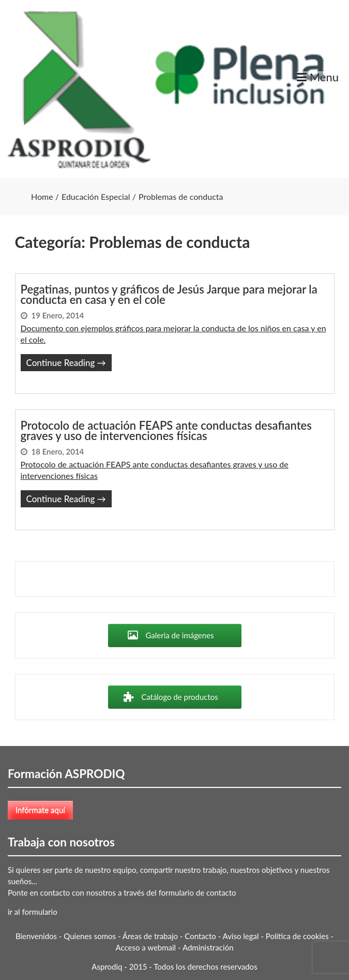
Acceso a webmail (146, 947)
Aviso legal (241, 936)
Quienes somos (90, 936)
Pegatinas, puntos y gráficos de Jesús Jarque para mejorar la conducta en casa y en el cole (169, 295)
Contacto (200, 936)
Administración (208, 947)
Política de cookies (297, 936)
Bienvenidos (36, 936)
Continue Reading (66, 363)
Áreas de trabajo (150, 936)
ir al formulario (33, 912)
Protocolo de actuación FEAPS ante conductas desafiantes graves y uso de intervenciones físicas (166, 431)
